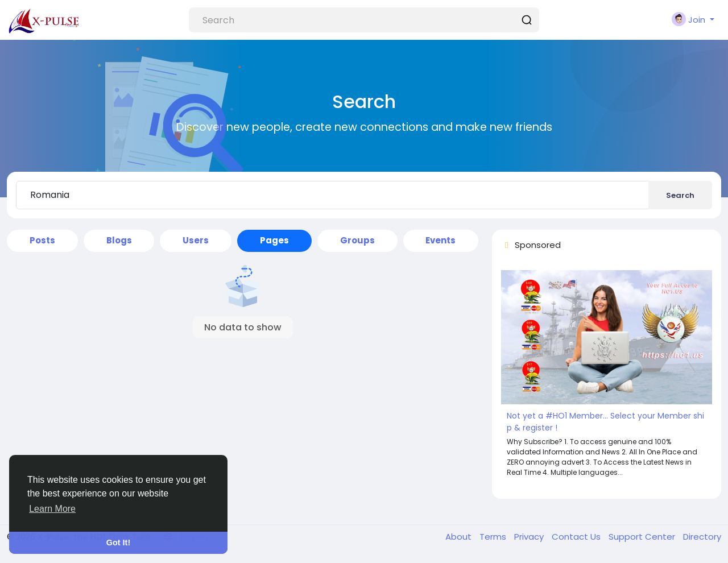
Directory (702, 537)
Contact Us (577, 537)
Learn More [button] (52, 509)
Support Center (643, 537)
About (460, 537)
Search (680, 195)
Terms (494, 537)
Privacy (530, 537)
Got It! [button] (118, 543)
